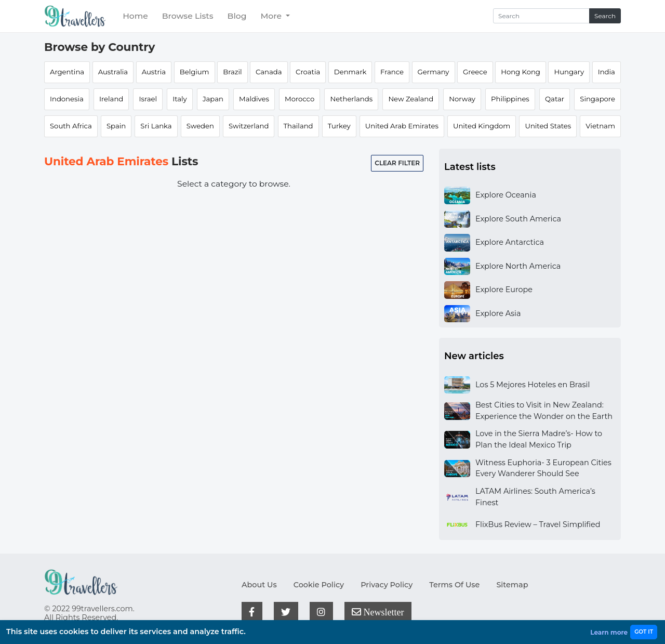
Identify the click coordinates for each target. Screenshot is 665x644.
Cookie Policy (319, 585)
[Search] (541, 16)
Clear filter (397, 163)
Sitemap (512, 585)
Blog (237, 16)
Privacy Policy (387, 585)
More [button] (272, 16)
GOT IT (644, 632)
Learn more (609, 632)
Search (605, 16)
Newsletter (378, 612)
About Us (259, 585)
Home (135, 16)
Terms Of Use (454, 585)
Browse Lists (188, 16)
